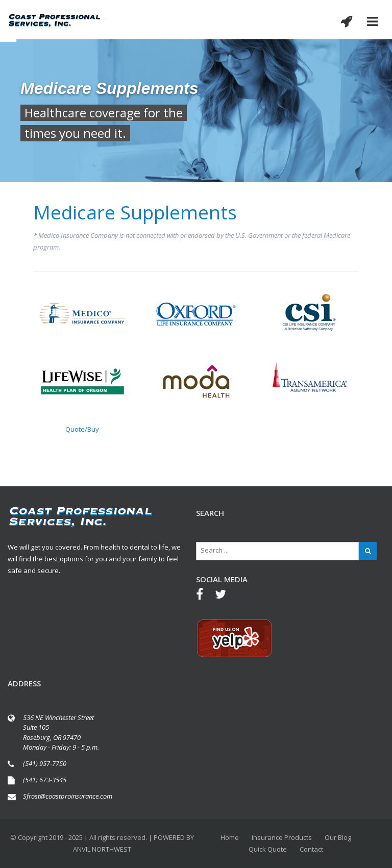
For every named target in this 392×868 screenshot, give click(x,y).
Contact (311, 849)
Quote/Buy (82, 429)
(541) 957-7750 (45, 763)
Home (230, 837)
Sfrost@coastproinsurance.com (68, 796)
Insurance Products (282, 837)
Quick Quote (268, 849)
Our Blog (338, 837)
